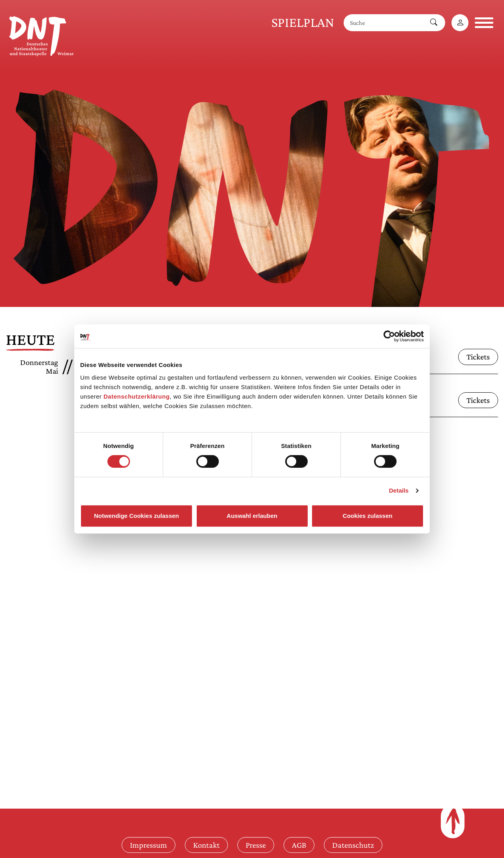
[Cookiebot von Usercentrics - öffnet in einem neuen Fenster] (389, 336)
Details (399, 490)
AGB (299, 845)
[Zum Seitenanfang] (453, 821)
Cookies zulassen (368, 516)
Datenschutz (353, 845)
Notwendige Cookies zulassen (136, 516)
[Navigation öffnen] (484, 23)
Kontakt (206, 845)
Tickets (478, 357)
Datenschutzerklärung (137, 396)
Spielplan (303, 22)
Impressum (149, 845)
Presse (256, 845)
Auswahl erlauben (252, 516)
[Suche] (383, 23)
